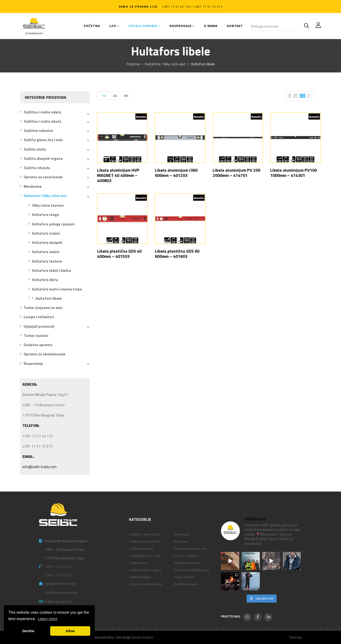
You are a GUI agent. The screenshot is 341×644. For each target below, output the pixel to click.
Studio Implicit (142, 637)
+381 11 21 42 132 (59, 566)
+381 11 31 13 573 (59, 575)
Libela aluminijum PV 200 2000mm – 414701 (236, 173)
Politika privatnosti (58, 602)
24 (115, 96)
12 (104, 96)
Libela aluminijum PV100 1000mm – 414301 (294, 173)
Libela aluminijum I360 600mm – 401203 (176, 173)
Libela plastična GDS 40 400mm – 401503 (119, 254)
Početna (133, 64)
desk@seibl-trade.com (61, 593)
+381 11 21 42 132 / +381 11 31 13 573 (192, 7)
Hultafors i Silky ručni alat (165, 64)
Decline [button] (28, 631)
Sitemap (296, 637)
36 (126, 96)
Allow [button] (70, 631)
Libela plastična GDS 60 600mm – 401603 (177, 254)
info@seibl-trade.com (40, 467)
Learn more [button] (48, 619)
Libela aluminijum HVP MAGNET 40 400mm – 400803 (118, 175)
